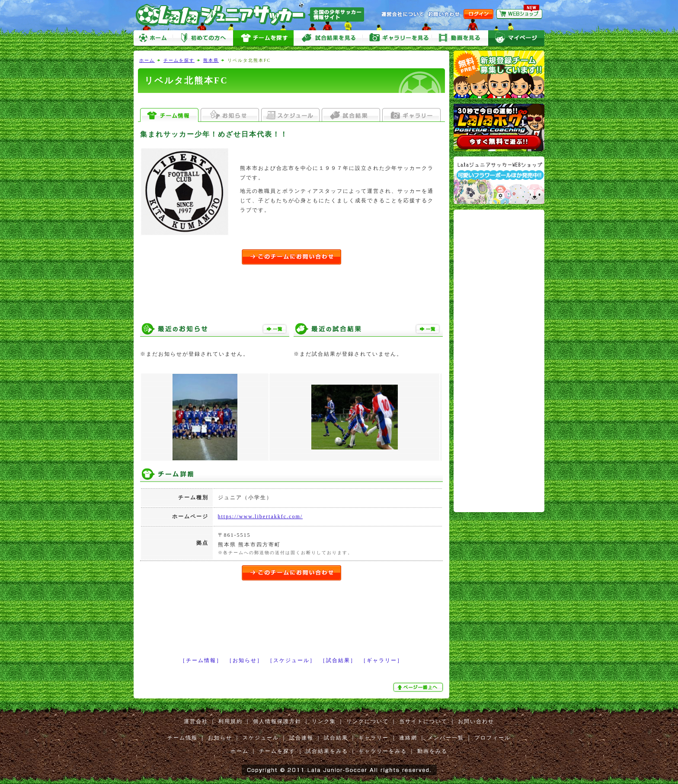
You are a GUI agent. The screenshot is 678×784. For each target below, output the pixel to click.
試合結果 (336, 738)
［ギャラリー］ (382, 660)
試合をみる (328, 38)
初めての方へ (203, 38)
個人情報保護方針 (277, 721)
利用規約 (230, 721)
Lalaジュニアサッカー (253, 15)
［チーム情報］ (201, 660)
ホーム (153, 38)
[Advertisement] (291, 100)
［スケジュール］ (291, 660)
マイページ (516, 38)
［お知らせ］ (245, 660)
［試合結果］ (338, 660)
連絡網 (408, 738)
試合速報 (301, 738)
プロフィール (493, 738)
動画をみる (460, 38)
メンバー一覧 (446, 738)
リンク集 (324, 721)
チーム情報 (182, 738)
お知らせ (220, 738)
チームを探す (263, 38)
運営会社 (196, 721)
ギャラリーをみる (397, 38)
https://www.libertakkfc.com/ (261, 516)
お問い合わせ (476, 721)
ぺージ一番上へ (419, 687)
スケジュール (261, 738)
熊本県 (211, 60)
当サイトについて (423, 721)
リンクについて (368, 721)
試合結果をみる (327, 751)
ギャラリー (374, 738)
